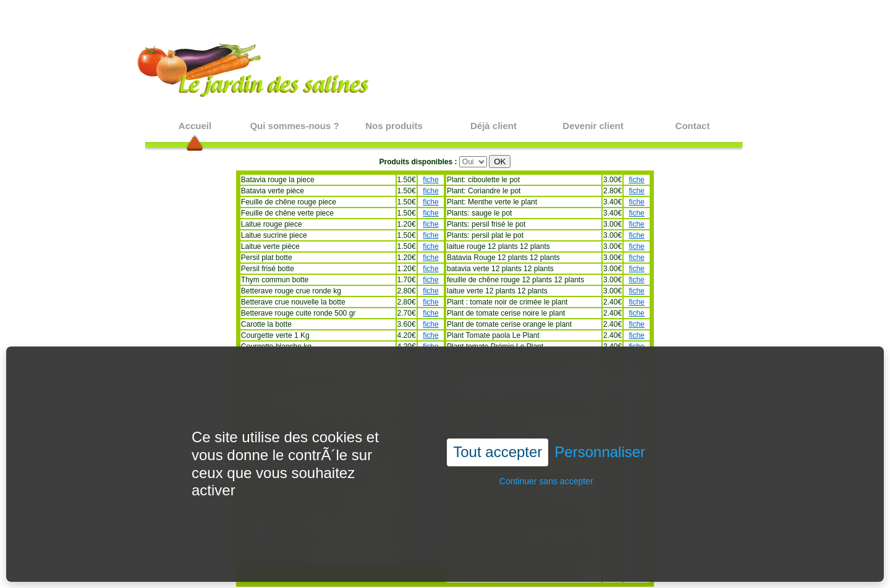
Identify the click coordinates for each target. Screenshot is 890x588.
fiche (430, 180)
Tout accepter (498, 431)
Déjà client (494, 126)
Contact (693, 126)
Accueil (195, 126)
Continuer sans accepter (546, 461)
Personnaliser (600, 431)
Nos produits (394, 126)
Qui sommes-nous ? (294, 126)
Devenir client (593, 126)
